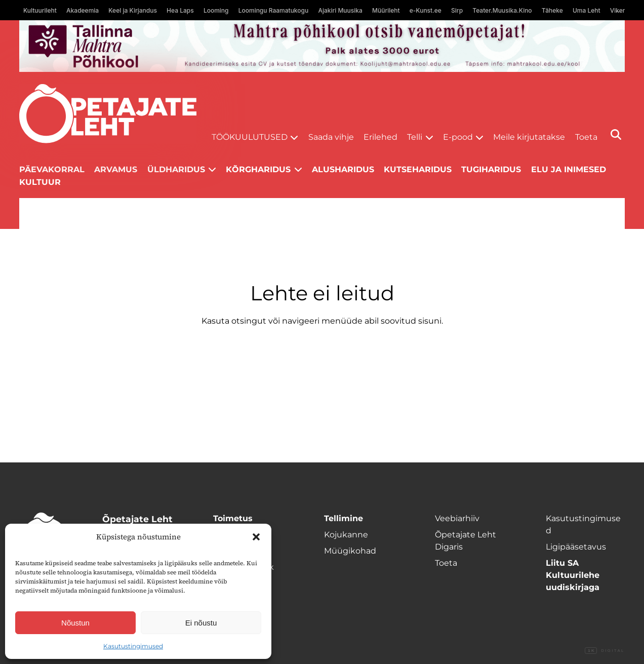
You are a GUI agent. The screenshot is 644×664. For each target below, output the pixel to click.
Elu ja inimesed (569, 169)
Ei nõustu (201, 623)
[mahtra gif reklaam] (322, 46)
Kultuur (40, 182)
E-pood (458, 137)
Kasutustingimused (133, 646)
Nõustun (75, 623)
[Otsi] (616, 134)
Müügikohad (350, 551)
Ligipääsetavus (576, 547)
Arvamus (116, 169)
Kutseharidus (418, 169)
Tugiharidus (491, 169)
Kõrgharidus (258, 169)
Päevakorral (52, 169)
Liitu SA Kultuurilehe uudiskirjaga (573, 575)
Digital (605, 651)
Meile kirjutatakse (529, 137)
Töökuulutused (250, 137)
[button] (256, 537)
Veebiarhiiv (457, 518)
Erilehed (380, 137)
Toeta (586, 137)
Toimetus (233, 518)
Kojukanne (346, 535)
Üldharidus (176, 169)
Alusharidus (343, 169)
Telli (415, 137)
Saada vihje (331, 137)
